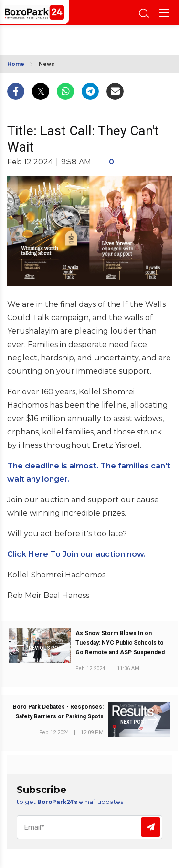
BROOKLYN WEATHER (51, 37)
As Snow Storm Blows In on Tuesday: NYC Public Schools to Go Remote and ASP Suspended (120, 643)
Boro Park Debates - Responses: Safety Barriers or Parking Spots (58, 712)
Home (16, 64)
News (47, 64)
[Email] (89, 827)
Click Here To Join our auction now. (76, 554)
